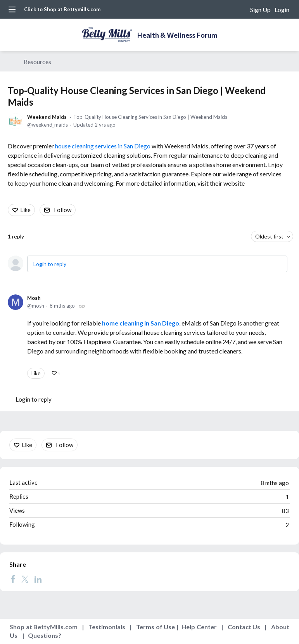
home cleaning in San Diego (141, 323)
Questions (43, 635)
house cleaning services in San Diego (103, 146)
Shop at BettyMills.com (44, 627)
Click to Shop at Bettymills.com (62, 9)
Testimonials (107, 627)
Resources (37, 62)
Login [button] (282, 10)
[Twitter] (25, 579)
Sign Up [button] (260, 10)
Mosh (34, 298)
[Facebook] (13, 579)
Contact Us (244, 627)
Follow (63, 210)
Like (25, 210)
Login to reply (50, 264)
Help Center (199, 627)
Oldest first (269, 236)
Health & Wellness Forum (177, 35)
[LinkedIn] (38, 579)
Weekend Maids (47, 117)
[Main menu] (12, 9)
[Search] (240, 9)
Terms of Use (156, 627)
